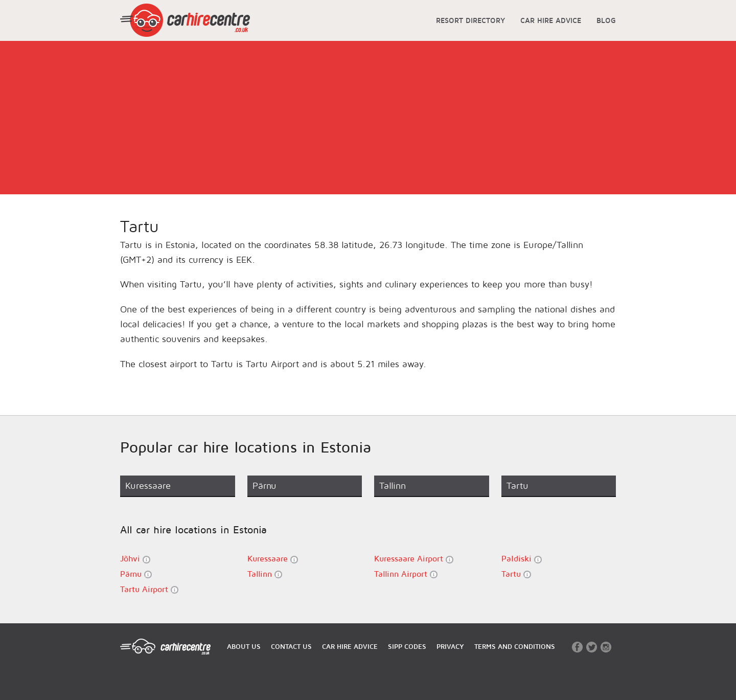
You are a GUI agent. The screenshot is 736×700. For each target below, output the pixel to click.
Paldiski (522, 559)
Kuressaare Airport (414, 559)
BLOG (606, 20)
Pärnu (136, 574)
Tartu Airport (149, 589)
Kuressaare (273, 559)
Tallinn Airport (406, 574)
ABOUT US (244, 646)
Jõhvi (135, 559)
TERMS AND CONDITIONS (515, 646)
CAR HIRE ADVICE (551, 20)
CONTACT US (291, 646)
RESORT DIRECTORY (470, 20)
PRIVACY (450, 646)
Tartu (516, 574)
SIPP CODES (407, 646)
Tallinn (265, 574)
